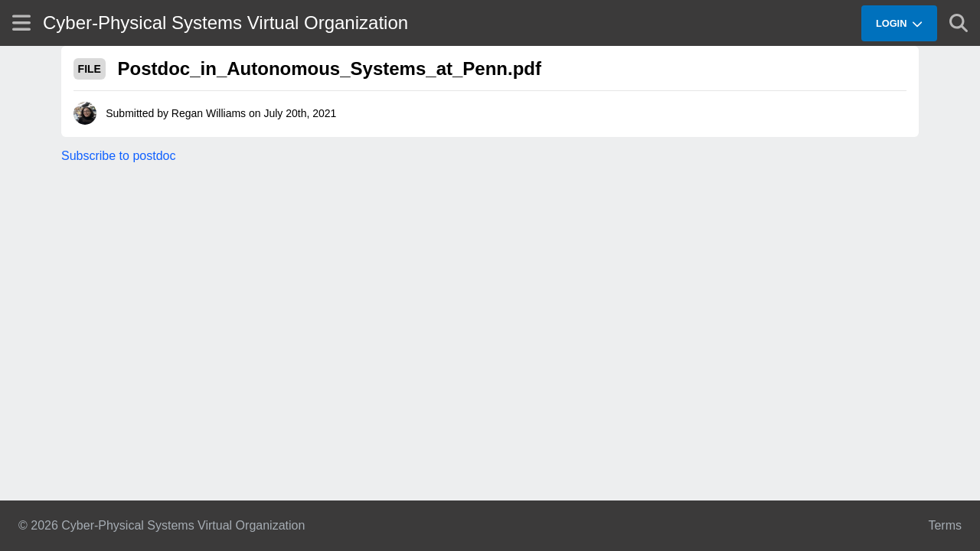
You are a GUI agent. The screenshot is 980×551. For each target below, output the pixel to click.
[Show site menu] (21, 23)
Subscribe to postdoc (118, 156)
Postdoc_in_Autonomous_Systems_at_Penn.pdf (330, 68)
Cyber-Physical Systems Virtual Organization (225, 23)
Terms (945, 525)
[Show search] (959, 23)
